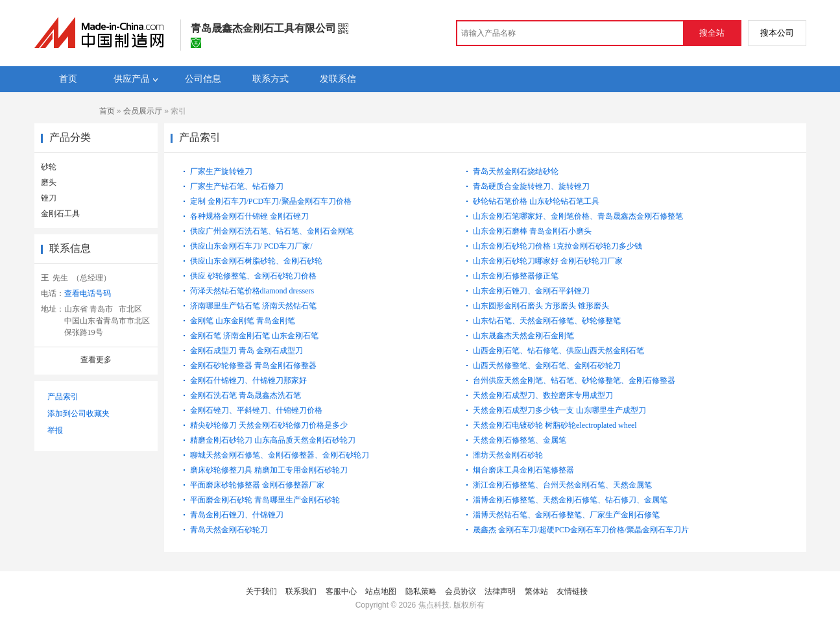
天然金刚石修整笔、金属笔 (520, 440)
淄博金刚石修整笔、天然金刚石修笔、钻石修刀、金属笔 (570, 500)
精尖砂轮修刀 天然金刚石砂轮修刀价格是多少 (269, 425)
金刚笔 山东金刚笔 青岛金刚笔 (243, 321)
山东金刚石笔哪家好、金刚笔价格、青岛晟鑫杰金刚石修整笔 (578, 216)
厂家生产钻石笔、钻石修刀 (237, 186)
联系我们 (301, 591)
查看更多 (96, 360)
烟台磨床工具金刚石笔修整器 (523, 470)
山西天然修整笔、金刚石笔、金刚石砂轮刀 (547, 365)
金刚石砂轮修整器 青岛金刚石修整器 (253, 365)
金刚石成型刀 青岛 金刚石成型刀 (246, 351)
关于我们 (261, 591)
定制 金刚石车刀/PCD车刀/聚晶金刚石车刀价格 (271, 201)
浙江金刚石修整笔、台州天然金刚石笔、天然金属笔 (562, 485)
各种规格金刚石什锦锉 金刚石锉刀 (249, 216)
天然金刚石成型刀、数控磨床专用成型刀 (543, 395)
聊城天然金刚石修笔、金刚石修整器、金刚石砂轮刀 (280, 455)
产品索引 (63, 397)
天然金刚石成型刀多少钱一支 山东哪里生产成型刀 (559, 410)
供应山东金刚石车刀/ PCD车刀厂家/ (251, 246)
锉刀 (49, 198)
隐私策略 (421, 591)
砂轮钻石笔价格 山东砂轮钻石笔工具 (536, 201)
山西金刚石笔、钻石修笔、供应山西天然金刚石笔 (558, 351)
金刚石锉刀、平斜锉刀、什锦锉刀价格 (256, 410)
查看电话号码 (88, 293)
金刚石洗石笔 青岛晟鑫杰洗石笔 (246, 395)
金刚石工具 (60, 214)
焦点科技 (434, 605)
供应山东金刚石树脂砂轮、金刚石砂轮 (256, 261)
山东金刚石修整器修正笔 (516, 276)
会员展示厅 (143, 111)
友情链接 (572, 591)
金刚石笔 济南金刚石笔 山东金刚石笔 (254, 336)
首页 (107, 111)
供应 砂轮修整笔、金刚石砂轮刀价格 (253, 276)
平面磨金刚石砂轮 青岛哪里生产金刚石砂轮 (265, 500)
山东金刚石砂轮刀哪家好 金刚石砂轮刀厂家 (548, 261)
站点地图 (381, 591)
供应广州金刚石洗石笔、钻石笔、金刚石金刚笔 (272, 231)
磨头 (49, 182)
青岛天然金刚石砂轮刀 (229, 530)
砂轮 (49, 167)
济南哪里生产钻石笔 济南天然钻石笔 (253, 306)
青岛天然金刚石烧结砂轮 (516, 171)
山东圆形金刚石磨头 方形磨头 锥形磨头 (541, 306)
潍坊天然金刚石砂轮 (508, 455)
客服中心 (341, 591)
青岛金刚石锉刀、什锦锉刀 (237, 515)
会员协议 (461, 591)
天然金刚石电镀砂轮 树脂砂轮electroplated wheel (555, 425)
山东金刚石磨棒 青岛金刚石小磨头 (532, 231)
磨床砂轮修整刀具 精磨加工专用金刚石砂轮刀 (269, 470)
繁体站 (536, 591)
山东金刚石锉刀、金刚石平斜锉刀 (531, 291)
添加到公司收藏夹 (78, 414)
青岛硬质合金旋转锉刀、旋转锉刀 (531, 186)
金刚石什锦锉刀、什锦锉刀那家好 (248, 380)
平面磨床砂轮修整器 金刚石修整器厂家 (257, 485)
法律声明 (500, 591)
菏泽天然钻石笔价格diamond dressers (252, 291)
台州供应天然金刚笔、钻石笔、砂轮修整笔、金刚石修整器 (574, 380)
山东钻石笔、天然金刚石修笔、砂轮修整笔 (547, 321)
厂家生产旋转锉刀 (221, 171)
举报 (55, 430)
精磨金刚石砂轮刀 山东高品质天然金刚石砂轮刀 (273, 440)
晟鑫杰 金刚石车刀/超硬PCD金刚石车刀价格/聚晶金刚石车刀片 (581, 530)
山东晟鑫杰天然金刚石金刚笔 (523, 336)
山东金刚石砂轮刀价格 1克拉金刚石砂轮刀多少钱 (558, 246)
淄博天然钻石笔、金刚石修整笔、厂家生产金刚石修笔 (566, 515)
